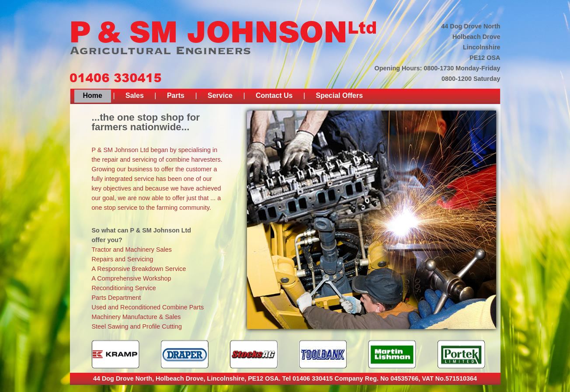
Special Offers (340, 95)
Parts (176, 95)
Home (93, 95)
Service (220, 95)
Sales (135, 95)
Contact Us (274, 95)
